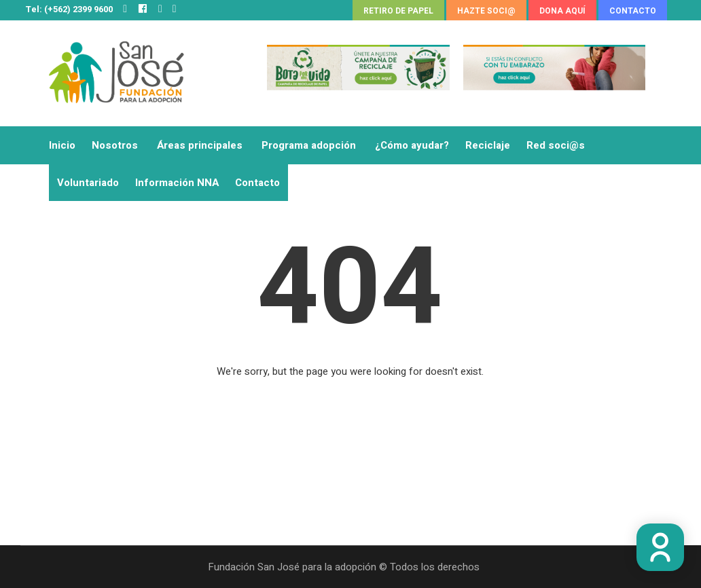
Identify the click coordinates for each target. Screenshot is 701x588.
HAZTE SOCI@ (486, 11)
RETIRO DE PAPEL (398, 11)
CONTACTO (633, 11)
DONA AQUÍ (562, 11)
